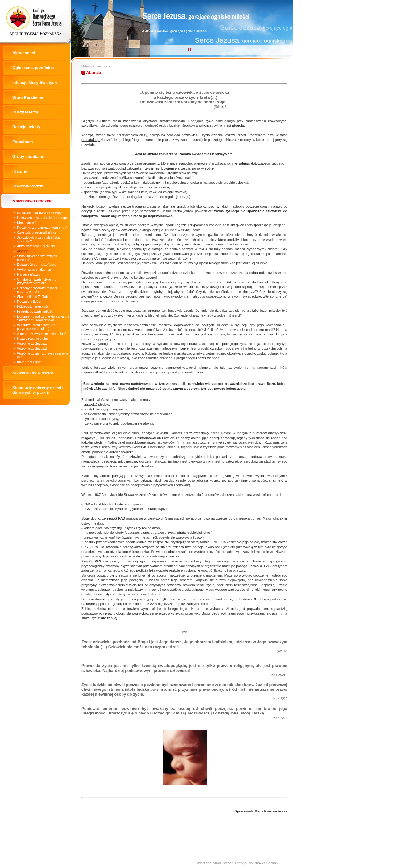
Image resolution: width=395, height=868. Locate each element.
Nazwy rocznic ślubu (32, 339)
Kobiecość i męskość (33, 306)
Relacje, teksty (26, 127)
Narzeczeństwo (29, 274)
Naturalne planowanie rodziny (39, 213)
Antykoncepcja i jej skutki (36, 246)
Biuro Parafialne (28, 97)
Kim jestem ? (27, 223)
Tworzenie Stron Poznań (215, 863)
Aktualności (24, 53)
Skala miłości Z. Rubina (35, 297)
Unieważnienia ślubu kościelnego (42, 218)
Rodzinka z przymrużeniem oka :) (42, 228)
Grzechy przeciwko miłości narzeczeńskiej (37, 290)
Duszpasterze (25, 112)
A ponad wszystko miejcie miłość (42, 334)
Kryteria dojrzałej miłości (35, 311)
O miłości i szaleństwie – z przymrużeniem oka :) (37, 281)
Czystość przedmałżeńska (37, 232)
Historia (20, 171)
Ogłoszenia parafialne (33, 68)
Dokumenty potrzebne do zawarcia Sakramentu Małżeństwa (43, 318)
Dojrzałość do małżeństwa (37, 265)
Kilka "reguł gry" (29, 362)
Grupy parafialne (28, 156)
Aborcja (23, 251)
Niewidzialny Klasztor (33, 373)
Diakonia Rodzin (28, 186)
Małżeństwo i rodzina (32, 201)
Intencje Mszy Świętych (35, 82)
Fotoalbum (23, 142)
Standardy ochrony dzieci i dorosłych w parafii (38, 390)
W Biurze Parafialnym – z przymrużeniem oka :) (36, 327)
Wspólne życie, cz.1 (32, 343)
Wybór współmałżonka (34, 269)
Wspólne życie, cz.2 (32, 348)
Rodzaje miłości (29, 302)
